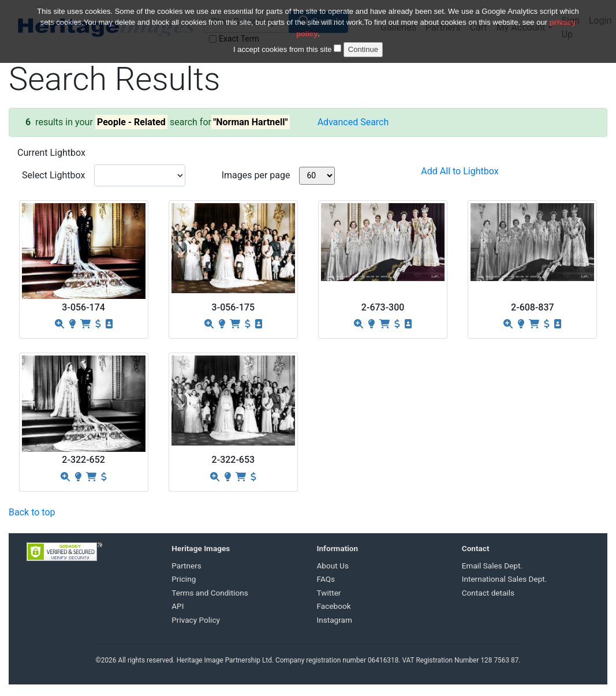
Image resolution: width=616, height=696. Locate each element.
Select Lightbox (53, 175)
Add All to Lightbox (460, 171)
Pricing (184, 579)
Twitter (329, 593)
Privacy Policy (196, 620)
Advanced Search (353, 122)
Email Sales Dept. (492, 566)
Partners (186, 566)
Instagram (335, 620)
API (178, 606)
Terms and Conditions (210, 593)
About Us (333, 566)
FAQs (326, 579)
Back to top (32, 512)
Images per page (256, 175)
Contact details (488, 593)
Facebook (334, 606)
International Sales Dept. (505, 579)
